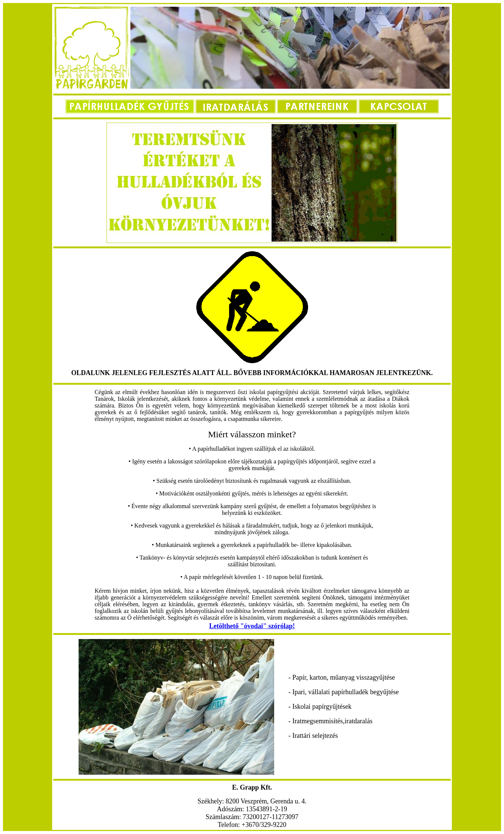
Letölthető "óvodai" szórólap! (252, 626)
